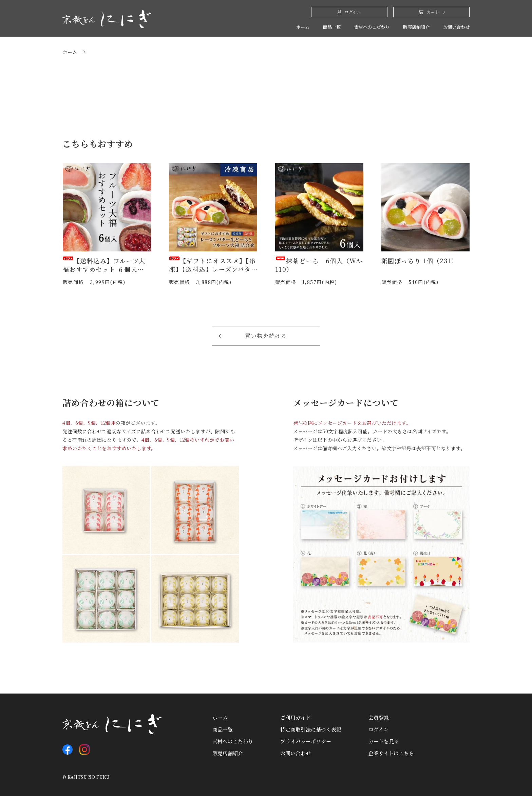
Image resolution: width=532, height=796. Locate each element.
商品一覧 (317, 27)
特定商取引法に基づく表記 (311, 729)
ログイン (378, 729)
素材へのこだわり (361, 27)
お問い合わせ (454, 27)
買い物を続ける (253, 336)
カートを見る (384, 741)
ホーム (286, 27)
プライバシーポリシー (306, 741)
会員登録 (379, 717)
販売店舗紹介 (410, 27)
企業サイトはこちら (391, 753)
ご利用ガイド (296, 717)
